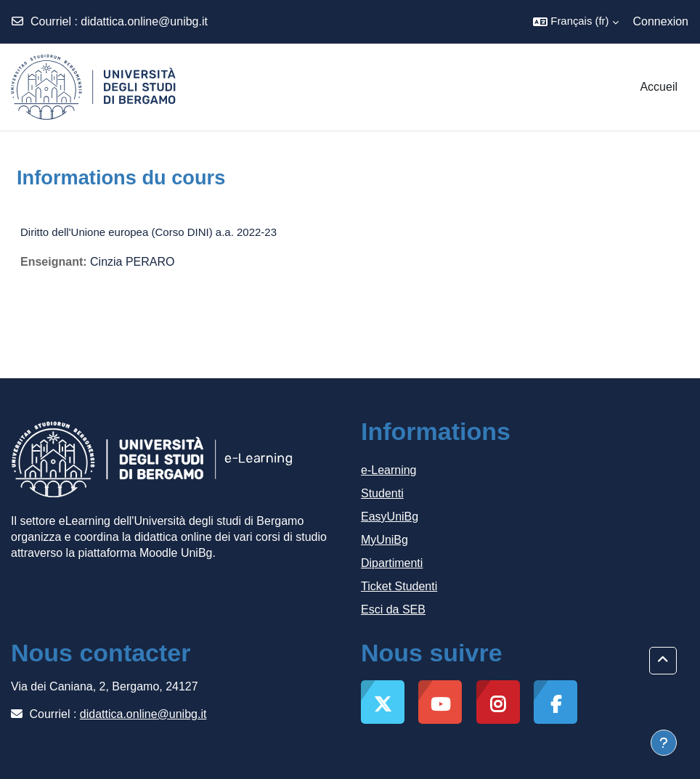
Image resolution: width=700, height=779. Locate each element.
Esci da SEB (393, 609)
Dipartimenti (392, 563)
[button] (575, 22)
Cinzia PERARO (132, 262)
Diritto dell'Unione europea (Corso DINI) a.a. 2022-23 (148, 232)
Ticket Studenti (399, 586)
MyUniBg (384, 540)
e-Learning (389, 470)
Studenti (382, 493)
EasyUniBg (390, 517)
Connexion (661, 21)
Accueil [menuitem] (659, 87)
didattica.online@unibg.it (144, 21)
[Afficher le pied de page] (664, 743)
